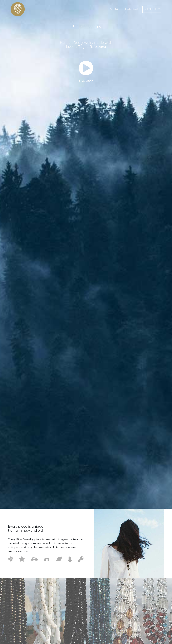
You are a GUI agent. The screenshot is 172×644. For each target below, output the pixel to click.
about (115, 9)
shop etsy (152, 9)
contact (132, 9)
